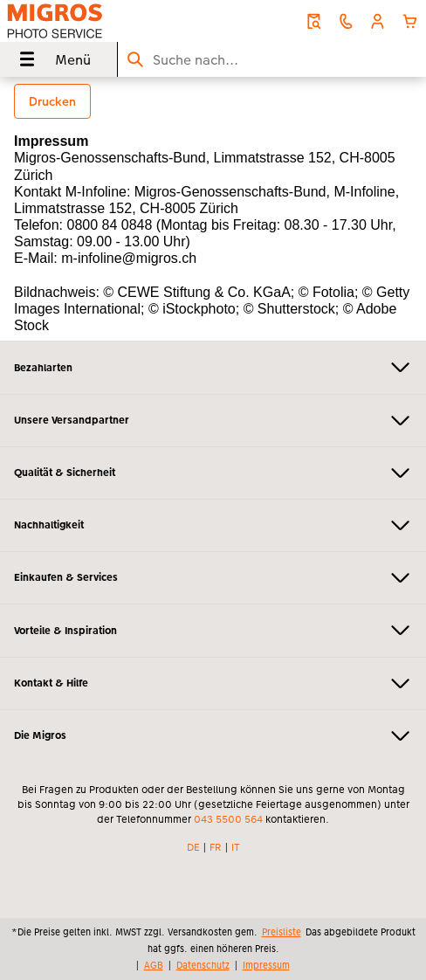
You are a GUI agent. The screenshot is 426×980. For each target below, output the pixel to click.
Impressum (266, 965)
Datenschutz (203, 965)
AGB (154, 965)
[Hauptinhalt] (213, 209)
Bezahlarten (213, 367)
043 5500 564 (228, 819)
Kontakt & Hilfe (213, 683)
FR (216, 847)
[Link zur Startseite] (88, 21)
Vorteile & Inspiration (213, 630)
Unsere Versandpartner (213, 421)
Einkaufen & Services (213, 578)
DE (193, 847)
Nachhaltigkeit (213, 525)
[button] (378, 21)
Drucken (52, 101)
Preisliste (282, 932)
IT (236, 847)
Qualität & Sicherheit (213, 473)
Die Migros (213, 736)
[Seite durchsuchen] (272, 60)
